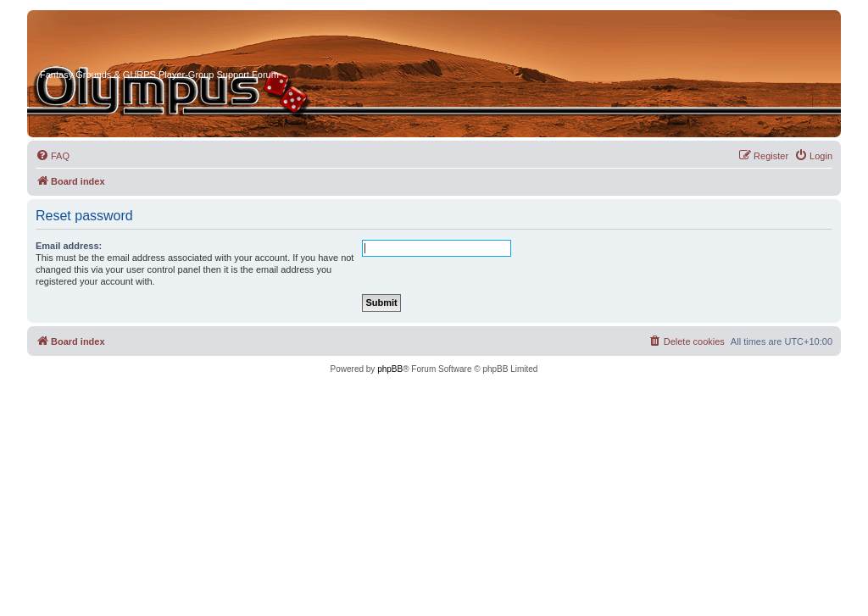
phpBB (390, 369)
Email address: (69, 246)
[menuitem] (53, 156)
